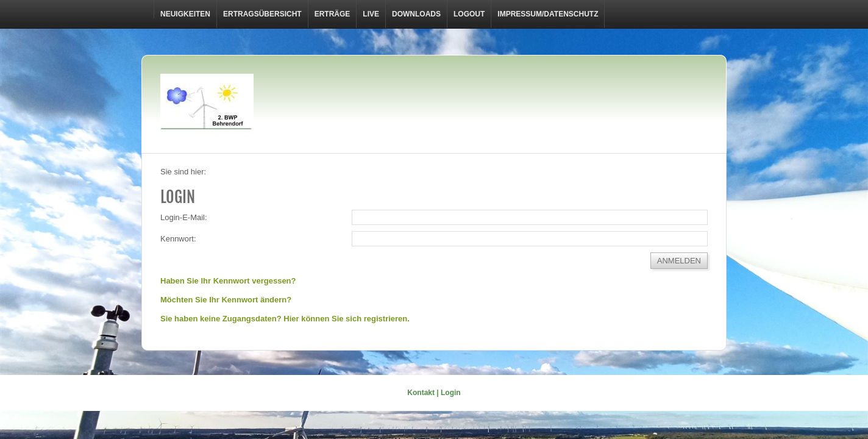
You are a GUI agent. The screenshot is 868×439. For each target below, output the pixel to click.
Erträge (333, 14)
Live (371, 14)
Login (451, 393)
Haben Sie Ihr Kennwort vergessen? (228, 281)
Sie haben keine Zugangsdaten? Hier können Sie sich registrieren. (285, 319)
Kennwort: (178, 239)
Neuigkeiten (185, 14)
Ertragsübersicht (262, 14)
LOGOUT (469, 14)
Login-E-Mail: (184, 217)
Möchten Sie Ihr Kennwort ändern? (226, 300)
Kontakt (421, 393)
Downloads (416, 14)
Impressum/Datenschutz (548, 14)
